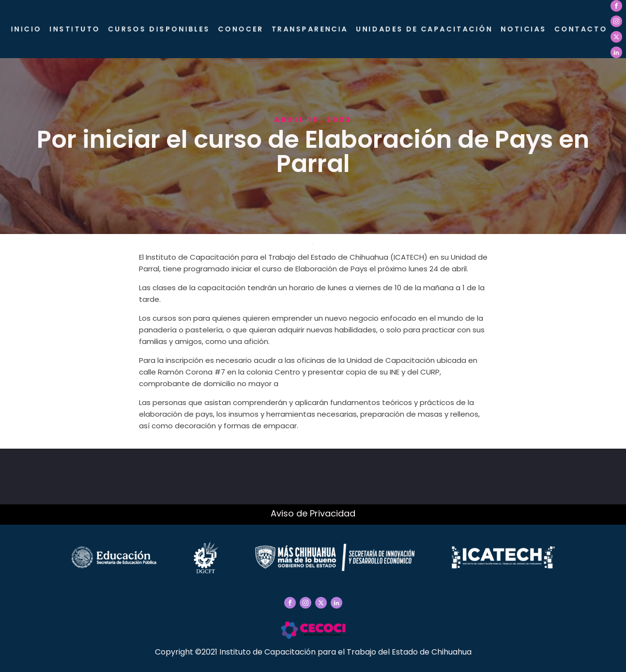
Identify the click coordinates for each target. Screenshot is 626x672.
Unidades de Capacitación (426, 29)
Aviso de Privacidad (313, 513)
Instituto (82, 29)
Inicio (34, 29)
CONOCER (245, 29)
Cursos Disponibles (165, 29)
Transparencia (313, 29)
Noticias (524, 29)
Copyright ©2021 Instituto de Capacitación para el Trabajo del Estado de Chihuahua (313, 652)
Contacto (580, 29)
